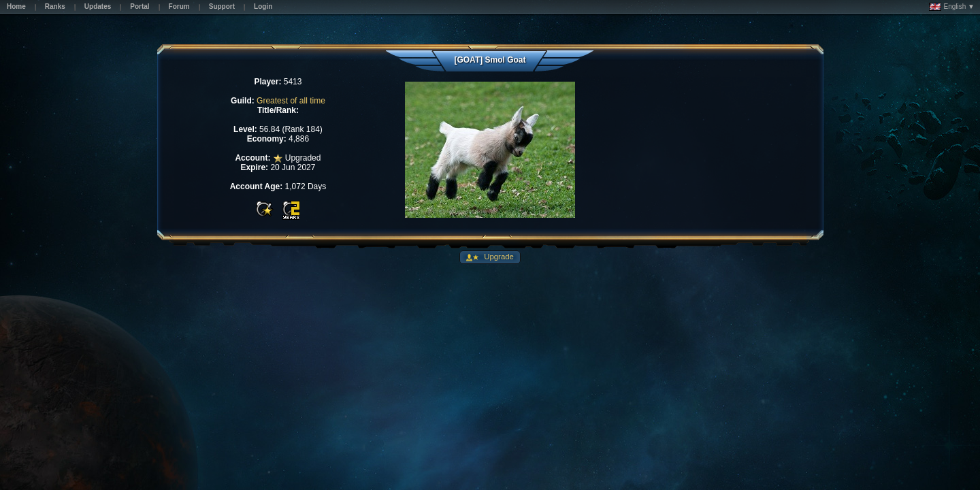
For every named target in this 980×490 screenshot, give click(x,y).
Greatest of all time (291, 101)
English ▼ (952, 7)
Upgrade (498, 257)
